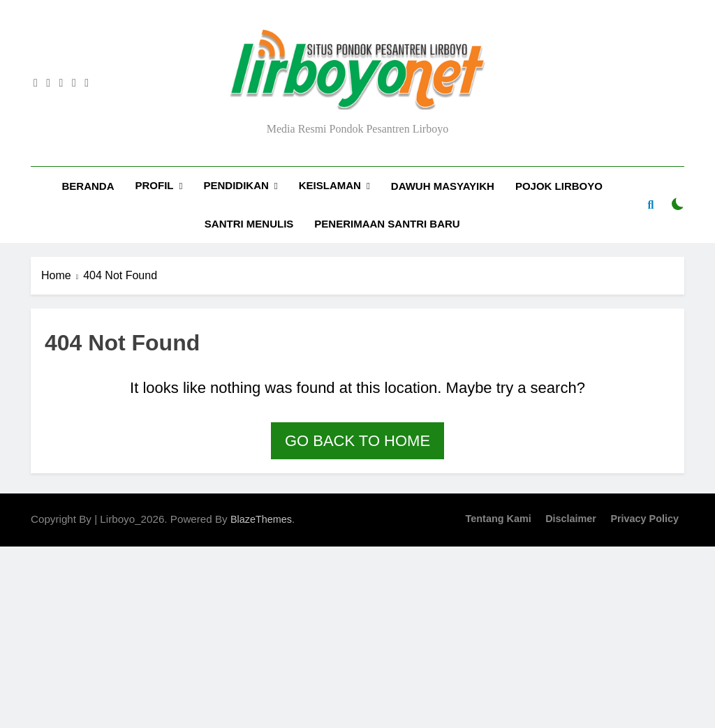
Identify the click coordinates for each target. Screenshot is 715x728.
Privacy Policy (644, 519)
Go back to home (357, 441)
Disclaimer (571, 519)
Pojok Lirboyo (559, 186)
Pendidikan (236, 185)
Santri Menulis (249, 224)
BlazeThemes (261, 519)
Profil (155, 185)
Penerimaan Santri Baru (387, 224)
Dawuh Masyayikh (443, 186)
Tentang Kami (499, 519)
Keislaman (330, 185)
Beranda (88, 186)
